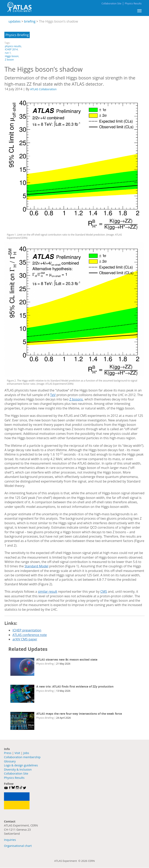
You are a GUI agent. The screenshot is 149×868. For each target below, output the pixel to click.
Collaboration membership (22, 757)
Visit (17, 753)
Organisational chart (18, 846)
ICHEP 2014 (11, 49)
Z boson (9, 60)
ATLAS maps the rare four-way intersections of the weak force (79, 714)
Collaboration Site (111, 3)
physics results (13, 46)
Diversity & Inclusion (18, 769)
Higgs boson (12, 56)
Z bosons (76, 399)
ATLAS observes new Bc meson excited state (67, 659)
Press (8, 753)
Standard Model (36, 566)
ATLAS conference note (30, 635)
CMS (104, 592)
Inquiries (10, 840)
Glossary (10, 761)
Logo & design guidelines (21, 765)
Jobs (26, 753)
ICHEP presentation (27, 630)
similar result (48, 592)
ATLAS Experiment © (68, 861)
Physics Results (133, 3)
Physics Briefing (17, 35)
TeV (53, 395)
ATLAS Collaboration (43, 89)
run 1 (8, 53)
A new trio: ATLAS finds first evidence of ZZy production (75, 686)
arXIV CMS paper (25, 639)
